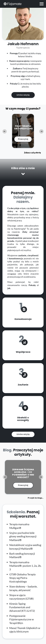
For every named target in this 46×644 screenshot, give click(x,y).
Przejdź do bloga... (36, 498)
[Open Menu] (42, 4)
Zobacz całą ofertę (32, 153)
